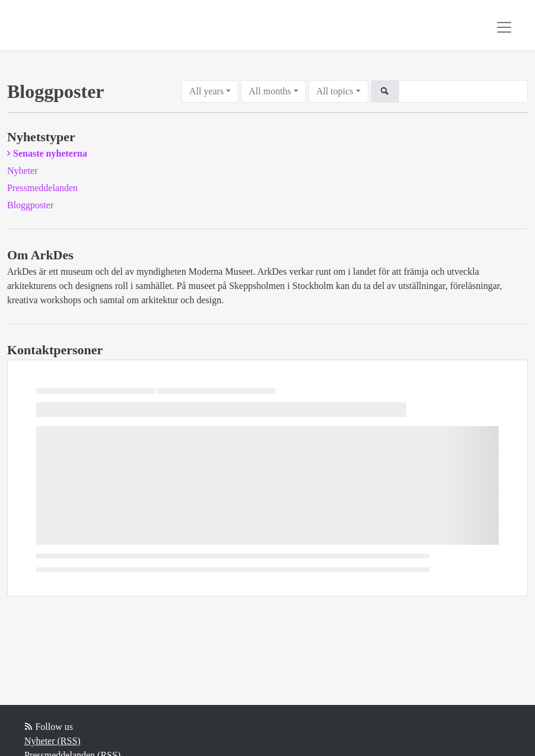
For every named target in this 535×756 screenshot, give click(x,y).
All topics (335, 91)
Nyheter (23, 171)
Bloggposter (30, 205)
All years (206, 91)
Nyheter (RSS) (52, 741)
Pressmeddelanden (42, 188)
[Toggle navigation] (504, 27)
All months (270, 91)
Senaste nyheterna (50, 153)
